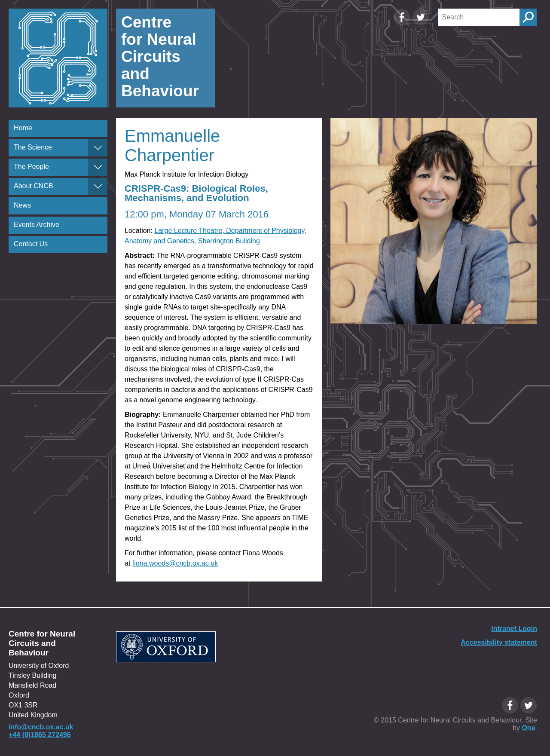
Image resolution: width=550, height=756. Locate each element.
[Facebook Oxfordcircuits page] (403, 23)
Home (23, 128)
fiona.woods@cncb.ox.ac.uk (175, 563)
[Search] (479, 17)
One (528, 728)
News (22, 205)
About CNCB (34, 186)
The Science (33, 147)
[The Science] (98, 148)
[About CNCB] (98, 187)
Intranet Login (514, 629)
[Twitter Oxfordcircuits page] (421, 23)
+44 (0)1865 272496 (40, 735)
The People (31, 167)
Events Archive (37, 225)
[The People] (98, 167)
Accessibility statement (499, 642)
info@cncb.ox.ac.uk (41, 727)
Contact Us (31, 244)
